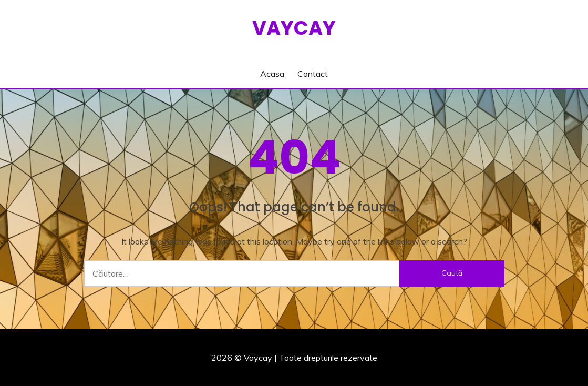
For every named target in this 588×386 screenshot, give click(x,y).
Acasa (272, 74)
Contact (313, 74)
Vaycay (294, 28)
